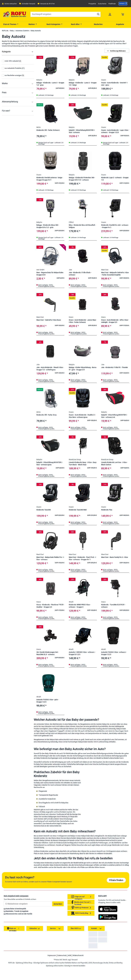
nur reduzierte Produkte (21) (13, 91)
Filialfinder (112, 4)
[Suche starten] (98, 14)
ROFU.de (5, 31)
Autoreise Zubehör (22, 31)
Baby (12, 31)
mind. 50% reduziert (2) (12, 83)
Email (4, 948)
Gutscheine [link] (102, 4)
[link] (123, 4)
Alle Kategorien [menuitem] (8, 57)
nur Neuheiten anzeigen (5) (13, 98)
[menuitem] (11, 24)
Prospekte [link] (92, 4)
